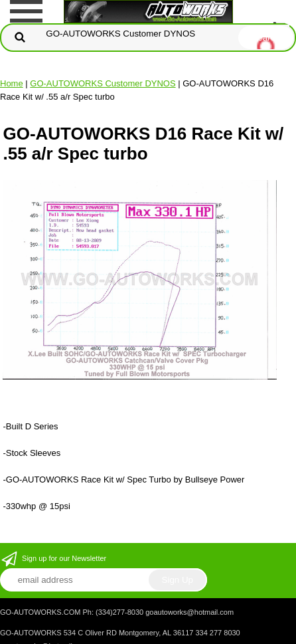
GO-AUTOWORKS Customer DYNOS (103, 83)
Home (12, 83)
